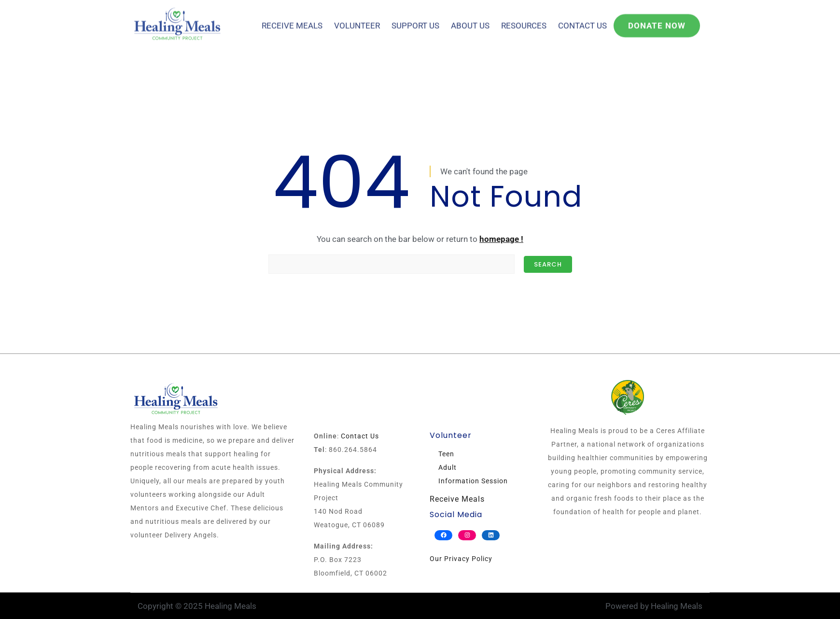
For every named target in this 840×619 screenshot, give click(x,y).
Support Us (415, 19)
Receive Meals (292, 19)
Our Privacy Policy (461, 559)
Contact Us (582, 19)
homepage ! (501, 239)
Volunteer (357, 19)
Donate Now (657, 19)
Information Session (473, 481)
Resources (524, 19)
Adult (448, 467)
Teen (446, 454)
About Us (470, 19)
